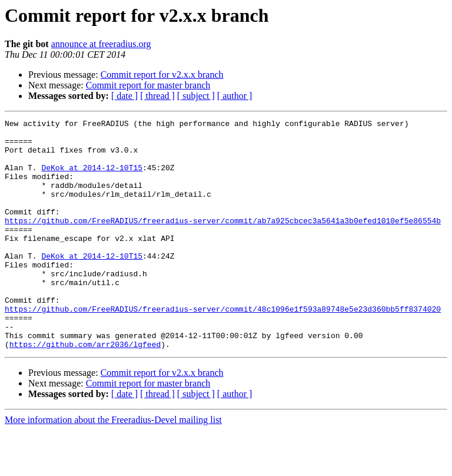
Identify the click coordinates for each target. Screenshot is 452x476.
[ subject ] (196, 96)
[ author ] (235, 96)
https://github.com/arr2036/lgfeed (85, 390)
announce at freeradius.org (101, 44)
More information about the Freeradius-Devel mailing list (113, 466)
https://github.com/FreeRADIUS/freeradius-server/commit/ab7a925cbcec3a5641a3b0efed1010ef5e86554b (223, 242)
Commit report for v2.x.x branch (162, 75)
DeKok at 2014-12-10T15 (92, 178)
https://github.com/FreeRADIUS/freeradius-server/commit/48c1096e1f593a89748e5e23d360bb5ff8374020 (223, 348)
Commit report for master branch (148, 85)
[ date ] (124, 96)
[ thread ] (157, 96)
